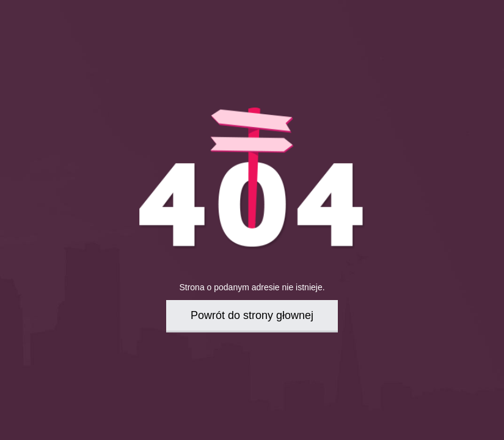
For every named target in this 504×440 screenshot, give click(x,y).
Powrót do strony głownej (252, 315)
